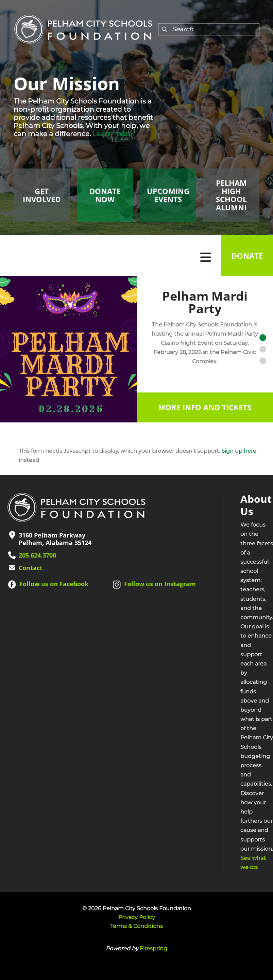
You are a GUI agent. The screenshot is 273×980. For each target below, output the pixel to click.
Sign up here (239, 451)
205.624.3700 (37, 555)
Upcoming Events (168, 195)
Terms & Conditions (136, 926)
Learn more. (113, 134)
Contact (31, 568)
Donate (247, 256)
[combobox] (209, 29)
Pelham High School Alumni (231, 195)
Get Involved (42, 195)
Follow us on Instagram (160, 584)
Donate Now (105, 195)
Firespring (153, 949)
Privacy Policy (137, 917)
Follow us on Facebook (54, 584)
